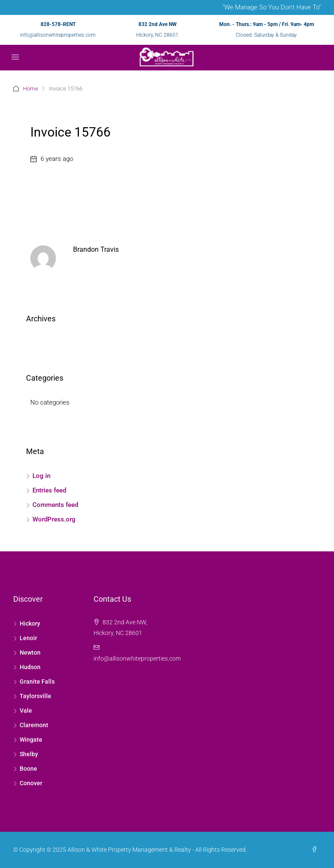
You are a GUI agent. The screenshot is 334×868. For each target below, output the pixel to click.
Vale (26, 711)
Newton (30, 652)
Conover (31, 783)
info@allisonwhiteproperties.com (58, 35)
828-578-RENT (58, 24)
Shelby (29, 754)
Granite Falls (37, 682)
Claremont (34, 725)
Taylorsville (35, 696)
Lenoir (28, 638)
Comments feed (55, 505)
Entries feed (49, 490)
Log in (41, 476)
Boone (28, 769)
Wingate (31, 740)
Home (31, 89)
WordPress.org (54, 519)
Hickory (30, 623)
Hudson (30, 667)
